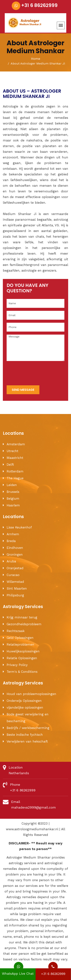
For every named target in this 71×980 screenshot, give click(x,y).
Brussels (13, 492)
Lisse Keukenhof (19, 527)
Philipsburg (15, 595)
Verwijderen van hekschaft (27, 741)
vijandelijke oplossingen (25, 707)
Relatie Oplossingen (22, 658)
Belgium (13, 498)
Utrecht (12, 451)
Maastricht (15, 458)
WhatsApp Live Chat (18, 972)
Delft (10, 465)
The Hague (15, 478)
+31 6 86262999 (39, 5)
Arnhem (13, 534)
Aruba (11, 561)
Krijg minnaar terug (22, 617)
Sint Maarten (17, 588)
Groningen (15, 555)
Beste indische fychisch (25, 735)
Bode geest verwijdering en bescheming (28, 718)
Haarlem (13, 505)
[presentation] (35, 373)
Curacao (13, 575)
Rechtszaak (16, 631)
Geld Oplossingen (20, 638)
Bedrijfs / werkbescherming (28, 728)
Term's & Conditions (22, 672)
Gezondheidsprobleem (24, 624)
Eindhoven (15, 548)
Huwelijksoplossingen (23, 651)
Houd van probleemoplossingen (31, 694)
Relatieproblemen (20, 644)
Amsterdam (16, 444)
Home (36, 59)
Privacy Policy (17, 665)
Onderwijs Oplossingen (24, 701)
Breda (11, 541)
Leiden (12, 485)
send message (23, 390)
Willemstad (15, 582)
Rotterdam (15, 471)
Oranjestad (15, 568)
